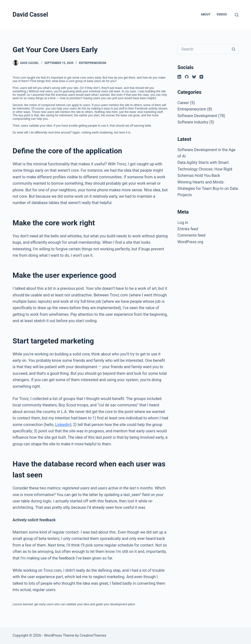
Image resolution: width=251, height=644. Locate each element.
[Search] (237, 15)
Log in (183, 223)
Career (183, 103)
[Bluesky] (194, 77)
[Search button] (234, 49)
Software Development (197, 116)
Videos (222, 14)
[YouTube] (201, 77)
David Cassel (30, 15)
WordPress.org (190, 242)
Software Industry (193, 122)
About (206, 14)
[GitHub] (187, 77)
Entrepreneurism (93, 63)
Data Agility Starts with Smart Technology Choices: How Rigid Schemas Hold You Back (205, 169)
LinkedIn (63, 425)
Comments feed (191, 235)
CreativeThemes (93, 635)
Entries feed (188, 229)
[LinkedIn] (179, 77)
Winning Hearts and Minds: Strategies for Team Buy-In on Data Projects (208, 189)
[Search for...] (203, 49)
